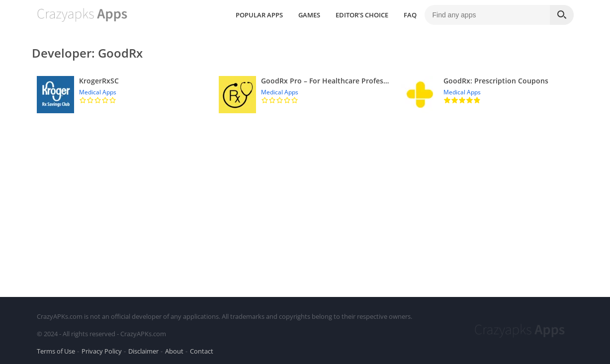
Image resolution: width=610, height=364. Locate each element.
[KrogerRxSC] (123, 95)
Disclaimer (143, 351)
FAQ (410, 15)
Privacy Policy (102, 351)
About (174, 351)
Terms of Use (56, 351)
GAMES (309, 15)
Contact (202, 351)
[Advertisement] (305, 203)
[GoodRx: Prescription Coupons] (487, 95)
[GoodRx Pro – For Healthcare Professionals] (305, 95)
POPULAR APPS (259, 15)
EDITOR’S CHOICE (362, 15)
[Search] (562, 15)
